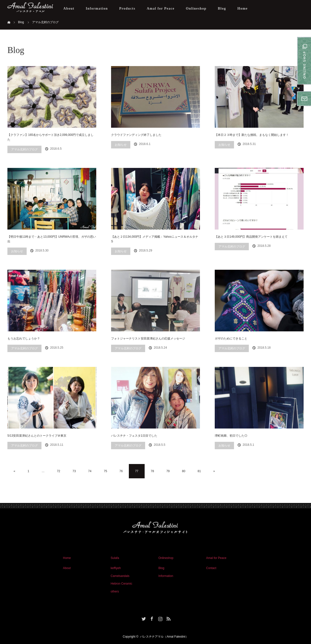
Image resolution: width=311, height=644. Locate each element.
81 (199, 471)
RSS (168, 618)
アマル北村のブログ (24, 149)
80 (184, 471)
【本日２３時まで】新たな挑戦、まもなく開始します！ (252, 135)
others (115, 591)
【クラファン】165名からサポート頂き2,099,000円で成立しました (50, 137)
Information (97, 9)
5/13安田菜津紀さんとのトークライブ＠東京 (37, 436)
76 (121, 471)
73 (74, 471)
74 (90, 471)
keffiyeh (116, 568)
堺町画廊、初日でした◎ (231, 436)
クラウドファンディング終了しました (136, 135)
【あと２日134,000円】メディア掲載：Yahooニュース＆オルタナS (155, 239)
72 (58, 471)
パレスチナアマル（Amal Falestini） (164, 637)
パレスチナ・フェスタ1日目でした (134, 436)
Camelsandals (120, 576)
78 (152, 471)
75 (105, 471)
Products (127, 9)
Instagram (160, 618)
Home (243, 9)
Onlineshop (196, 9)
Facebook (151, 618)
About (69, 9)
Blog (222, 9)
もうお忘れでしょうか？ (24, 339)
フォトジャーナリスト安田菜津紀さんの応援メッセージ (148, 339)
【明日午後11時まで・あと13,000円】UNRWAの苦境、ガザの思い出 (52, 239)
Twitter (143, 618)
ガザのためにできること (231, 339)
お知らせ (121, 145)
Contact (211, 568)
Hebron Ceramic (121, 584)
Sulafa (115, 558)
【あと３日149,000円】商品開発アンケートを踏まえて (251, 237)
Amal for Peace (160, 9)
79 (168, 471)
